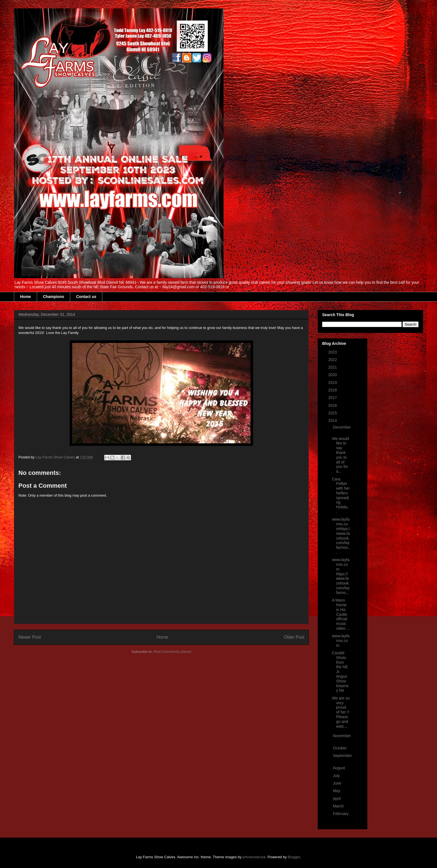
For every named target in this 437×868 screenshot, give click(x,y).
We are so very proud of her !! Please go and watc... (341, 712)
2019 (333, 383)
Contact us (86, 297)
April (337, 799)
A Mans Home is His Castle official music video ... (341, 614)
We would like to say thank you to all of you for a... (340, 455)
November (342, 736)
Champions (54, 297)
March (339, 806)
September (342, 756)
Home (26, 297)
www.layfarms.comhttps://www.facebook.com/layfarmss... (341, 536)
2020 (333, 375)
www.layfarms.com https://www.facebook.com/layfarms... (341, 576)
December (342, 427)
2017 (333, 398)
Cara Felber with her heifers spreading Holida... (341, 496)
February (341, 814)
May (337, 791)
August (339, 768)
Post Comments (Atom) (172, 652)
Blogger (294, 857)
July (337, 776)
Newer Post (30, 637)
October (340, 748)
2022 (333, 360)
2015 (333, 413)
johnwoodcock (254, 857)
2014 (333, 420)
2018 (333, 390)
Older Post (294, 637)
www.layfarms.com (341, 641)
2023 (333, 352)
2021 (333, 367)
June (338, 783)
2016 (333, 405)
